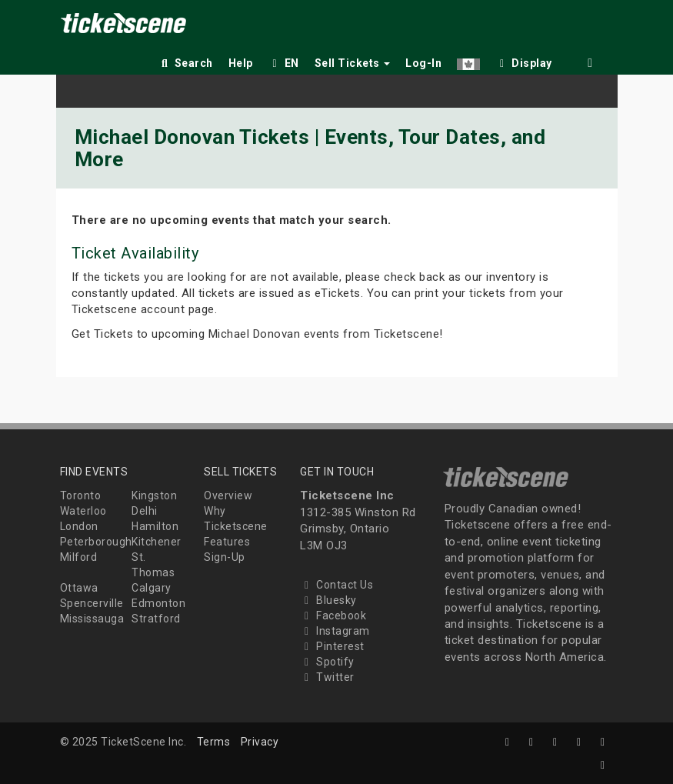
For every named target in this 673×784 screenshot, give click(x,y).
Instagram (335, 631)
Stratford (156, 619)
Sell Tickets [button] (353, 63)
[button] (468, 60)
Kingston (154, 495)
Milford (79, 557)
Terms (214, 742)
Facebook (333, 616)
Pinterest (332, 646)
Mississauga (92, 619)
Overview (228, 495)
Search (186, 63)
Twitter (327, 677)
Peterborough (96, 542)
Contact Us (336, 585)
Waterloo (83, 511)
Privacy (260, 742)
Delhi (145, 511)
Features (227, 542)
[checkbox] (524, 60)
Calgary (152, 588)
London (79, 526)
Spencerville (92, 603)
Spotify (327, 662)
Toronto (81, 495)
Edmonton (158, 603)
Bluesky (328, 600)
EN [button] (284, 63)
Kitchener (157, 542)
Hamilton (155, 526)
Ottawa (79, 588)
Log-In (423, 63)
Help (241, 63)
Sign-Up (225, 557)
